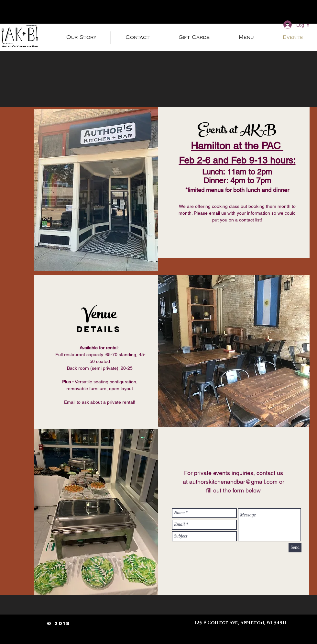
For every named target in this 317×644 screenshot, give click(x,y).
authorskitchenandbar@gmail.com (233, 482)
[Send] (295, 548)
